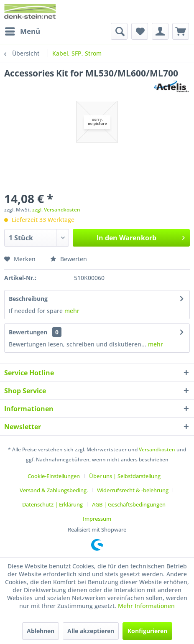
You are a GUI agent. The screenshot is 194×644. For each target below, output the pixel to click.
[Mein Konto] (160, 31)
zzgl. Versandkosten (56, 210)
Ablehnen (41, 631)
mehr (71, 311)
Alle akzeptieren (91, 631)
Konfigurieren (147, 631)
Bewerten (69, 259)
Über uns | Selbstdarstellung (125, 476)
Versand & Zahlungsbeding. (54, 490)
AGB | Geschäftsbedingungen (129, 504)
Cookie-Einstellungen (54, 476)
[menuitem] (22, 31)
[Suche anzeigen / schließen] (119, 31)
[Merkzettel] (140, 31)
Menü (23, 30)
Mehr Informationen (146, 606)
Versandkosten (157, 449)
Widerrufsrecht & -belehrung (133, 490)
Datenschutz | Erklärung (52, 504)
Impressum (97, 519)
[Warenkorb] (181, 31)
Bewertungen (28, 332)
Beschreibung (28, 299)
